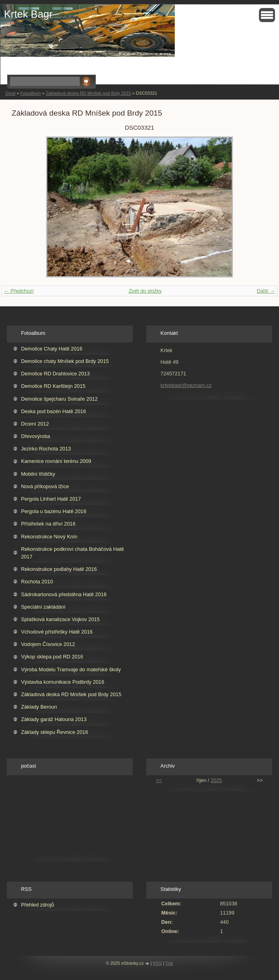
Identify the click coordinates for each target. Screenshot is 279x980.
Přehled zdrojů (37, 905)
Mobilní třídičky (38, 474)
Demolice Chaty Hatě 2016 (52, 349)
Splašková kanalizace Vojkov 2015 (60, 619)
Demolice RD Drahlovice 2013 (55, 374)
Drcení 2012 (35, 424)
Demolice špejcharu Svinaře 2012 (59, 399)
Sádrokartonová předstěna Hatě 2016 (64, 594)
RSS (157, 963)
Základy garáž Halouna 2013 (54, 719)
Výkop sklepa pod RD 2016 (52, 657)
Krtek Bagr (28, 14)
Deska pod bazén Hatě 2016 (53, 411)
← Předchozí (19, 291)
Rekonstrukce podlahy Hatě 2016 (59, 569)
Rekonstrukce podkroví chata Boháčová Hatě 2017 (72, 553)
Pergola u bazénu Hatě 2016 (54, 511)
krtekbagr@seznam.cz (186, 385)
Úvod (10, 93)
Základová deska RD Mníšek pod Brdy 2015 (88, 93)
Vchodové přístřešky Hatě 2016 (57, 632)
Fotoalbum (30, 93)
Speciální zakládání (43, 607)
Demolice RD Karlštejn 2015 (53, 386)
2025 (216, 780)
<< (159, 780)
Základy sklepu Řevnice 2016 (54, 732)
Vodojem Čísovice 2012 (48, 644)
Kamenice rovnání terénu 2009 (56, 461)
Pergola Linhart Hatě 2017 (51, 499)
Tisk (169, 963)
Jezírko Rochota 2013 (46, 449)
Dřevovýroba (35, 436)
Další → (266, 291)
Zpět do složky (145, 291)
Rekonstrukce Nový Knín (49, 537)
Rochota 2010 (37, 582)
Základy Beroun (39, 707)
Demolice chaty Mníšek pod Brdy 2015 (65, 361)
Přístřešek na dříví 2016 (48, 524)
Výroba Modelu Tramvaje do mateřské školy (71, 669)
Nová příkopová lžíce (45, 486)
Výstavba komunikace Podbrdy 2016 (63, 682)
